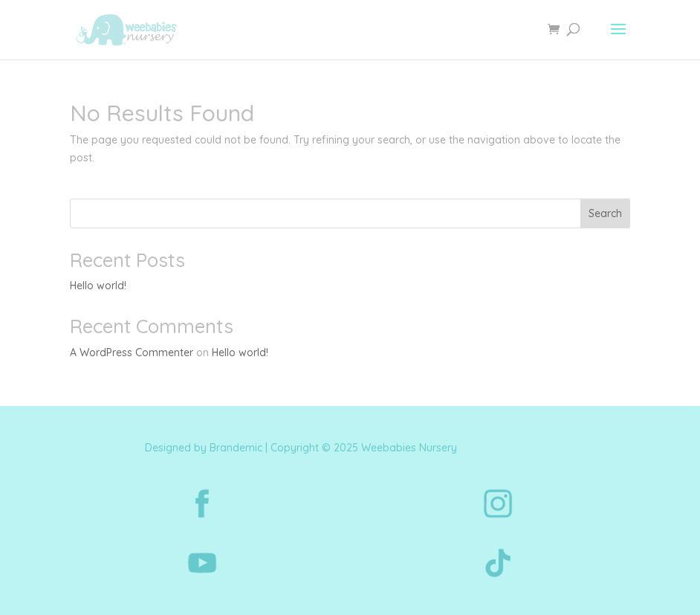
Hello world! (98, 286)
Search (605, 213)
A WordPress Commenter (132, 352)
